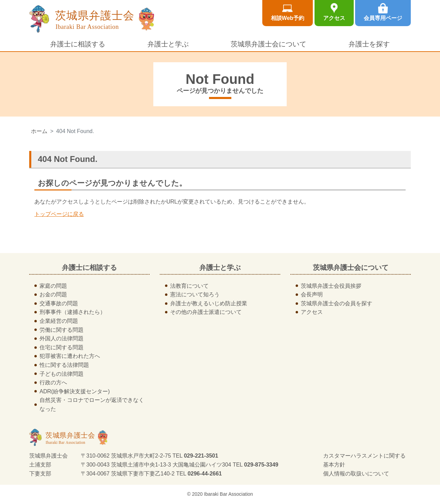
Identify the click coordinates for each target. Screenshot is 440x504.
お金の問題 (53, 294)
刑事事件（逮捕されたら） (73, 312)
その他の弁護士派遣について (206, 312)
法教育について (189, 286)
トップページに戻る (59, 214)
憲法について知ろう (195, 294)
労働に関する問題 (62, 330)
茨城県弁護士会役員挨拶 (331, 286)
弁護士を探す (369, 44)
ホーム (39, 131)
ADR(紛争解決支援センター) (75, 391)
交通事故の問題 (59, 303)
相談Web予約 (288, 18)
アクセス (334, 18)
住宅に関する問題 (62, 347)
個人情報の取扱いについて (356, 474)
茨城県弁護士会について (268, 44)
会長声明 (312, 294)
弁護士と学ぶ (168, 44)
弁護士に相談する (78, 44)
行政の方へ (53, 382)
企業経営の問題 (59, 321)
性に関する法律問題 (64, 365)
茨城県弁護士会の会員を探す (337, 303)
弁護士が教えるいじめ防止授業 (209, 303)
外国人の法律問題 (62, 338)
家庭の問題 (53, 286)
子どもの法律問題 (62, 374)
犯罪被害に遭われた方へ (70, 356)
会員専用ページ (383, 18)
